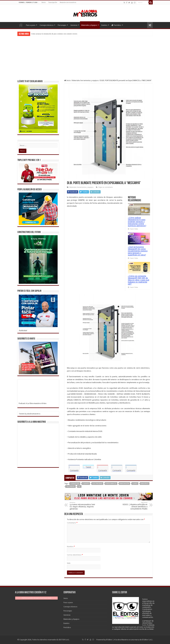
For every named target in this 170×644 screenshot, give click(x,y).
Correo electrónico (75, 555)
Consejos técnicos (47, 25)
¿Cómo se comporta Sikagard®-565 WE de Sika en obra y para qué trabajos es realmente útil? (139, 280)
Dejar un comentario (106, 187)
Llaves (135, 484)
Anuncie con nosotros (68, 2)
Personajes (62, 25)
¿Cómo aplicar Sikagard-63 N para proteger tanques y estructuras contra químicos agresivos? (137, 222)
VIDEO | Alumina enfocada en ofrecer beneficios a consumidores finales (134, 506)
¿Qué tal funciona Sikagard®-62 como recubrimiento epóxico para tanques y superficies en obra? (138, 251)
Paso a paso (31, 25)
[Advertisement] (85, 56)
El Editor (109, 640)
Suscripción (53, 2)
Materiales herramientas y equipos (85, 80)
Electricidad (98, 484)
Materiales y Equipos (89, 25)
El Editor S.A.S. (147, 640)
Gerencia (74, 25)
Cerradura (75, 484)
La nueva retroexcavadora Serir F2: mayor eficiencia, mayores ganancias (83, 506)
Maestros (145, 484)
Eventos (104, 25)
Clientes (86, 484)
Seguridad (71, 487)
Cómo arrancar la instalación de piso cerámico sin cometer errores (54, 34)
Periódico (116, 25)
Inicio (44, 2)
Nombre (71, 547)
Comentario (72, 523)
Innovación (125, 484)
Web (69, 563)
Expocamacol (111, 484)
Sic (79, 487)
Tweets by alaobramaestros (30, 414)
